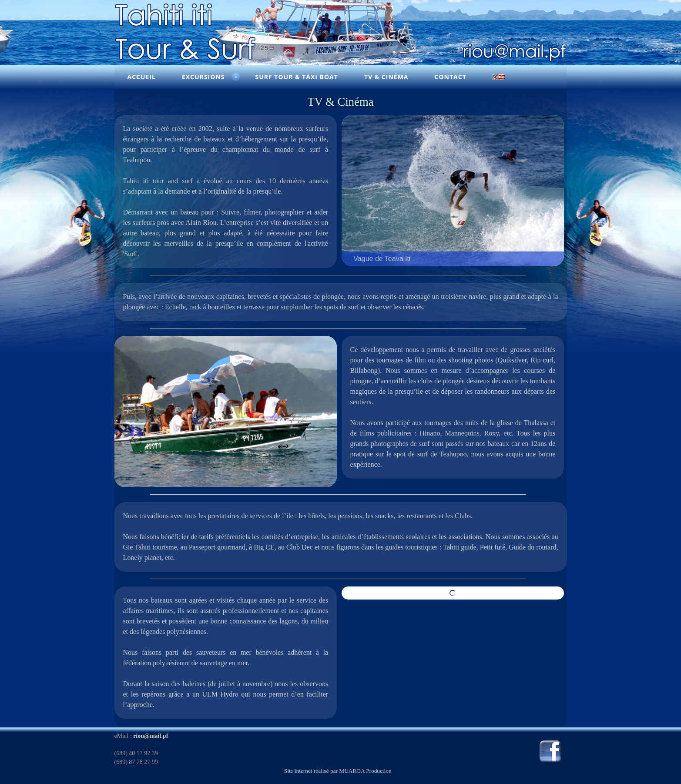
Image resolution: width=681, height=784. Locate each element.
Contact (451, 77)
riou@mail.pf (151, 736)
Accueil (142, 77)
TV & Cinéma (386, 77)
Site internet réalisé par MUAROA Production (338, 771)
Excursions (203, 77)
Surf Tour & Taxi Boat (296, 77)
